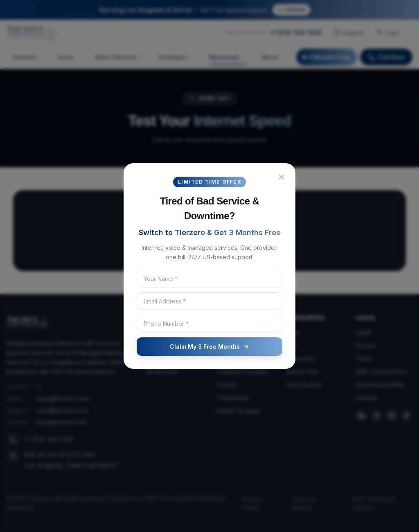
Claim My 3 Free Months (210, 347)
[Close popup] (282, 177)
